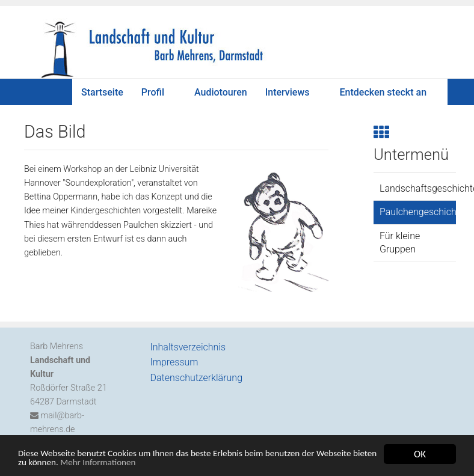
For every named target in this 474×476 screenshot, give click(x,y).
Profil (153, 92)
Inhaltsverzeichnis (188, 347)
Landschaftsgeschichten (418, 188)
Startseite (102, 92)
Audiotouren (221, 92)
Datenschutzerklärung (197, 378)
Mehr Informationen (178, 464)
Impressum (174, 362)
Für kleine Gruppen (400, 243)
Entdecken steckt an (383, 92)
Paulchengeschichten (418, 212)
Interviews (288, 92)
